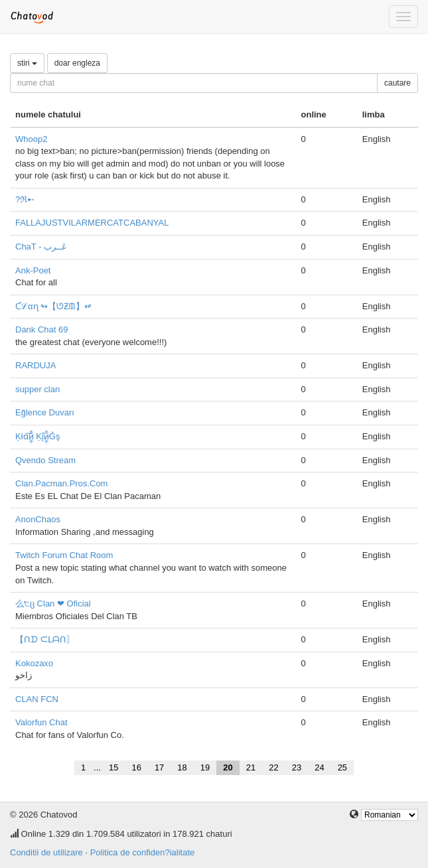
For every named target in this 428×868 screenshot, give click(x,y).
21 (251, 767)
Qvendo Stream (45, 460)
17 (159, 767)
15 (113, 767)
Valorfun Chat (41, 722)
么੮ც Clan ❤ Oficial (53, 604)
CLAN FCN (37, 699)
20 (228, 767)
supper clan (37, 389)
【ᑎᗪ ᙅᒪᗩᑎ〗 (45, 639)
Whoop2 (31, 139)
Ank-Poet (33, 270)
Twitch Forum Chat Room (64, 555)
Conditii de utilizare (46, 852)
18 (182, 767)
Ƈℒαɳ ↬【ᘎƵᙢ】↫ (53, 306)
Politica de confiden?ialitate (143, 852)
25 (342, 767)
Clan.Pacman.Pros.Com (61, 483)
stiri (27, 63)
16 (136, 767)
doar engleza (77, 63)
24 (319, 767)
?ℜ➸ (25, 199)
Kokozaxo (34, 663)
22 (273, 767)
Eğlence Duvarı (45, 412)
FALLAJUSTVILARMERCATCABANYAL (92, 223)
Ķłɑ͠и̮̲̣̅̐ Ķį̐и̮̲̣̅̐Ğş (37, 436)
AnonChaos (38, 519)
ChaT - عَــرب (41, 247)
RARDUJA (36, 365)
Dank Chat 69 (42, 329)
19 (205, 767)
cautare (397, 83)
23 (297, 767)
